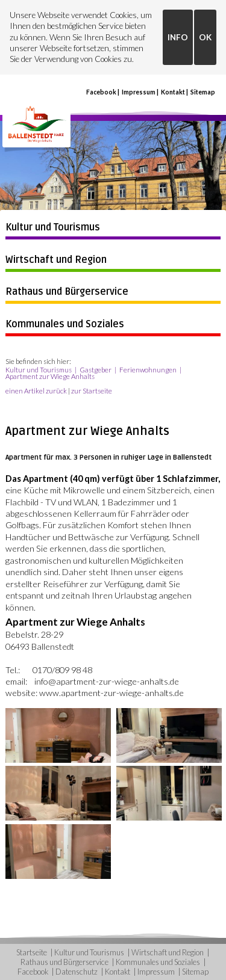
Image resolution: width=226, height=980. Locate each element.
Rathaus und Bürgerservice (67, 292)
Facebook (101, 92)
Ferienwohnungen (148, 370)
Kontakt (173, 92)
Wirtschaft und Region (56, 260)
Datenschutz (77, 972)
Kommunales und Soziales (65, 324)
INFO (178, 37)
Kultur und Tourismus (53, 227)
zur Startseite (92, 391)
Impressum (139, 92)
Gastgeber (96, 370)
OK (205, 37)
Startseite (32, 952)
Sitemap (203, 92)
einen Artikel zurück (36, 391)
